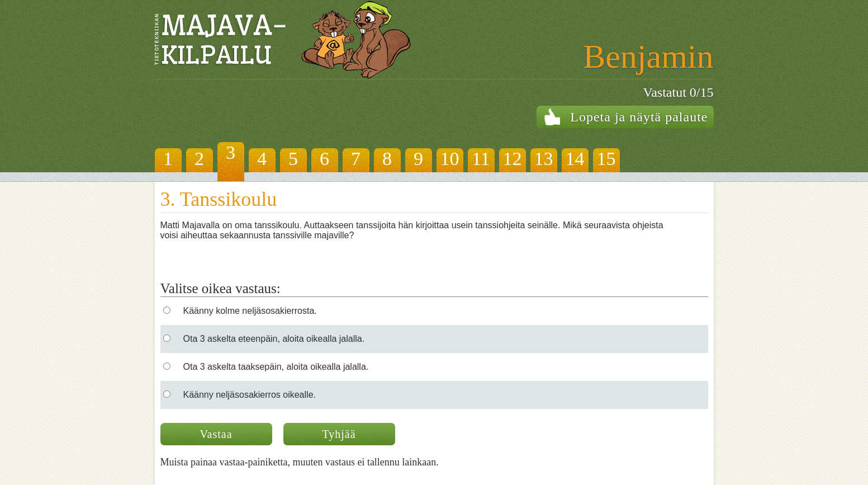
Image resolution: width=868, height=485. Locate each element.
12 (513, 159)
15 (606, 159)
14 (575, 159)
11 (481, 159)
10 (450, 159)
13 (544, 159)
